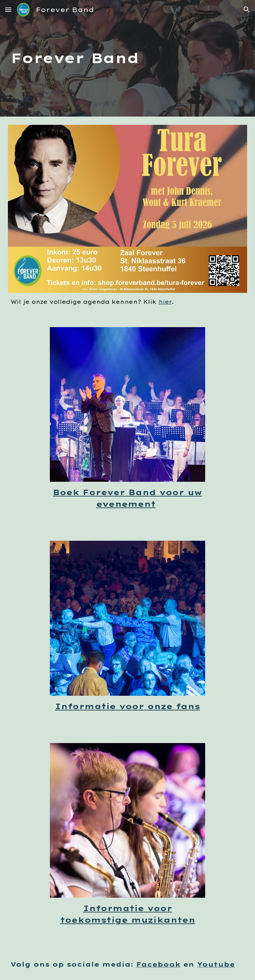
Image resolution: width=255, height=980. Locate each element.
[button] (8, 9)
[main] (127, 58)
